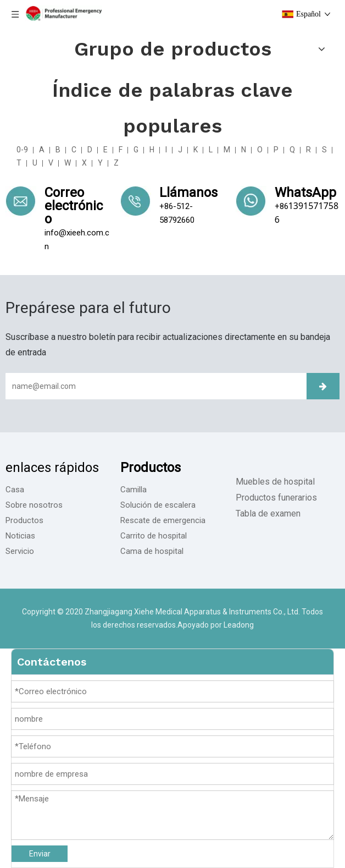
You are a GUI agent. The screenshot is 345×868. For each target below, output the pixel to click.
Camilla (133, 490)
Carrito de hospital (154, 536)
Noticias (20, 536)
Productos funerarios (276, 498)
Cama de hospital (152, 551)
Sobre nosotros (34, 505)
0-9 (22, 150)
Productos (24, 520)
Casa (15, 490)
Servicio (20, 551)
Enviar (40, 854)
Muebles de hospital (275, 482)
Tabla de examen (268, 513)
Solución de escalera (158, 505)
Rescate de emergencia (163, 520)
